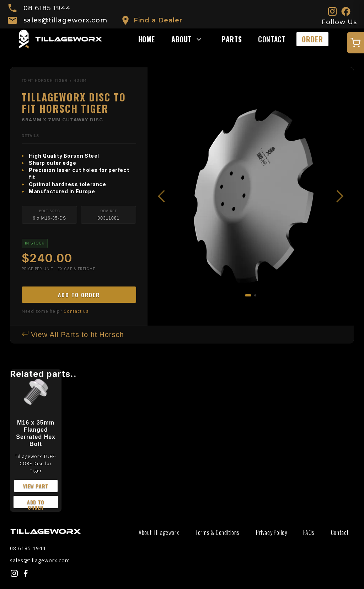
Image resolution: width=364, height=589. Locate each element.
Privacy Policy (271, 532)
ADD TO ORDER (79, 295)
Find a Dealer (158, 20)
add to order (36, 503)
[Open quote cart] (355, 43)
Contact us (76, 311)
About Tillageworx (159, 532)
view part (36, 486)
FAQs (309, 532)
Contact (272, 39)
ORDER (312, 39)
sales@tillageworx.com (65, 20)
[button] (190, 39)
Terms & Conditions (217, 532)
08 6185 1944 (47, 8)
